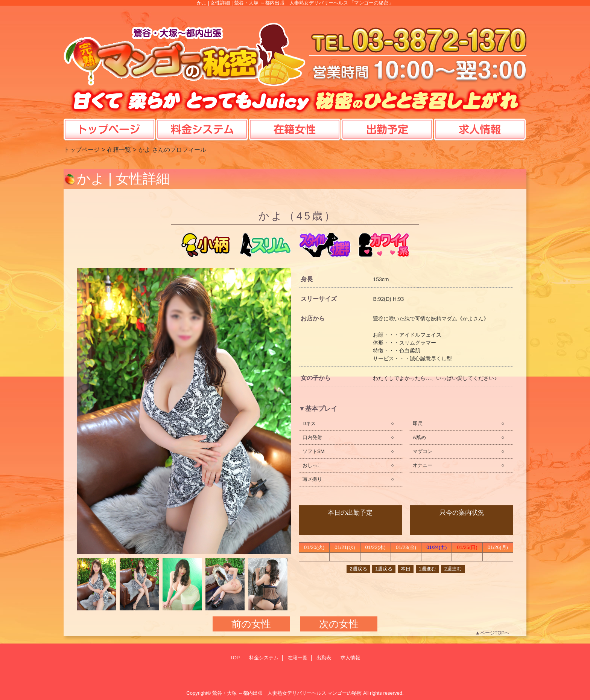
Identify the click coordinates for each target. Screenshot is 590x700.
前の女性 (251, 624)
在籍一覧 (119, 149)
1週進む (427, 569)
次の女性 (339, 624)
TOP (110, 122)
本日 (406, 569)
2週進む (453, 569)
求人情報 (350, 658)
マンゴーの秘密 (344, 693)
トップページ (82, 149)
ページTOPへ (495, 633)
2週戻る (358, 569)
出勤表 (324, 658)
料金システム (264, 658)
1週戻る (384, 569)
